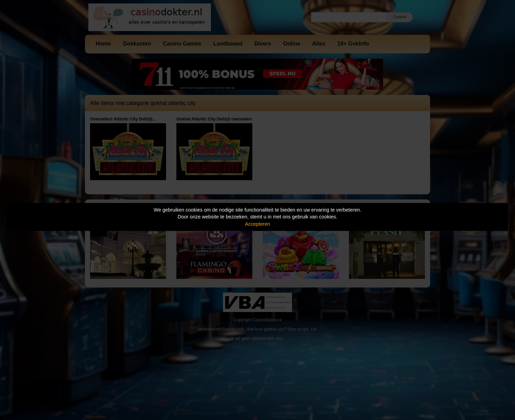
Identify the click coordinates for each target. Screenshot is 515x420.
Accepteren (258, 224)
